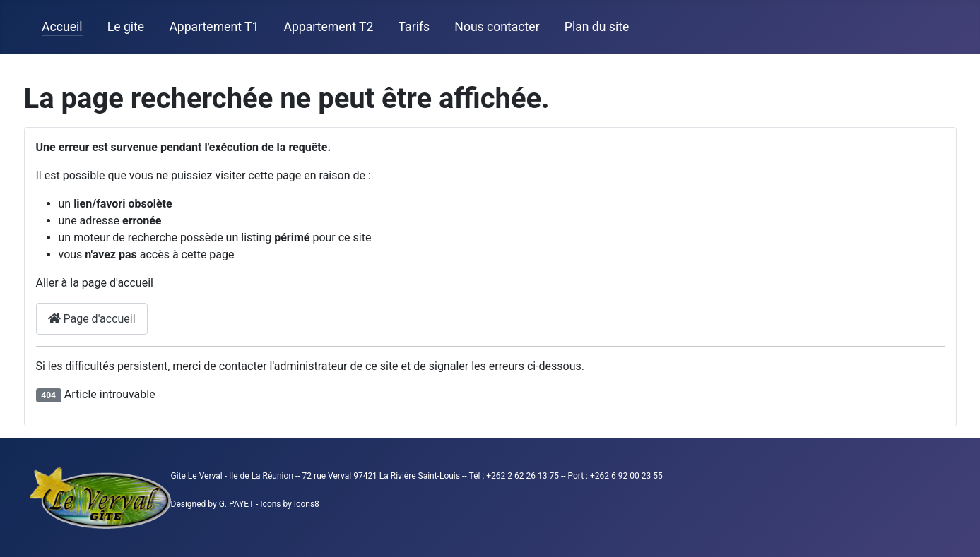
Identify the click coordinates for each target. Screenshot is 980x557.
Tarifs (414, 27)
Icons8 (307, 504)
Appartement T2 (328, 27)
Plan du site (597, 27)
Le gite (126, 27)
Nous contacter (497, 27)
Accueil (62, 27)
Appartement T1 (214, 27)
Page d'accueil (92, 319)
